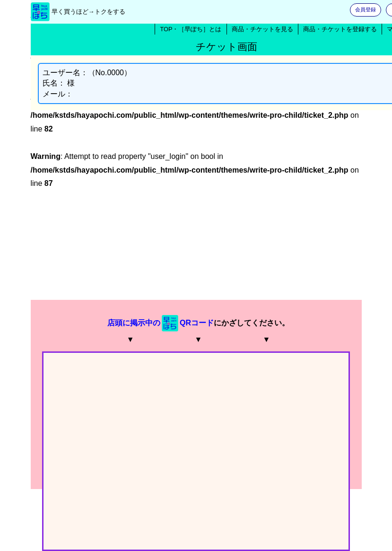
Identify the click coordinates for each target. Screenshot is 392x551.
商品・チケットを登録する (340, 29)
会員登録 (366, 9)
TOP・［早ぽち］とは (191, 29)
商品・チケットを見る (262, 29)
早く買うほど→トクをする (88, 12)
